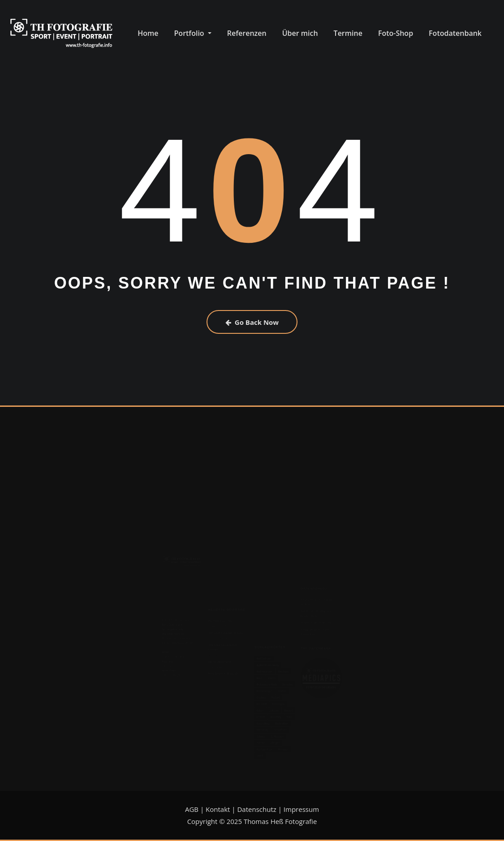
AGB (192, 809)
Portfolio (193, 33)
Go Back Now (252, 322)
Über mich (300, 33)
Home (148, 33)
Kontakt (218, 809)
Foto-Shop (396, 33)
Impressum (301, 809)
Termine (348, 33)
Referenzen (247, 33)
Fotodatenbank (455, 33)
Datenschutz (256, 809)
